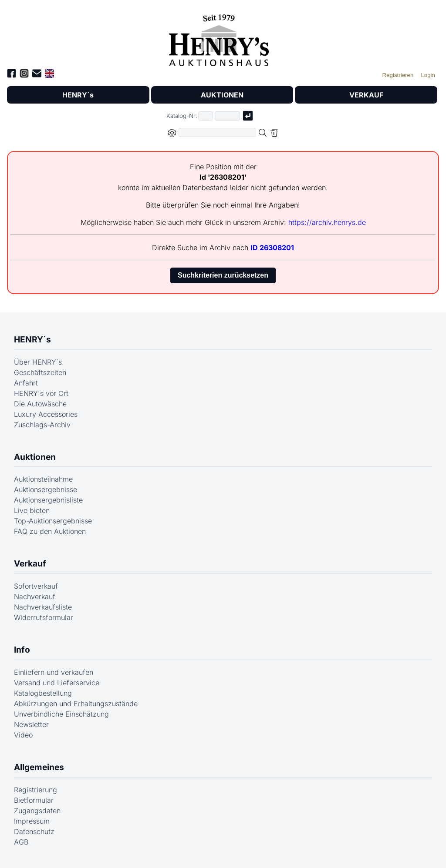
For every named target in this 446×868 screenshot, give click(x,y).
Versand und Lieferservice (57, 683)
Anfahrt (26, 383)
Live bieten (32, 510)
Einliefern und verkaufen (54, 672)
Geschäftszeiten (40, 372)
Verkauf (30, 563)
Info (22, 650)
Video (23, 735)
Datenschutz (34, 831)
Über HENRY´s (38, 362)
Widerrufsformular (44, 617)
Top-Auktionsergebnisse (53, 521)
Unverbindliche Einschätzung (61, 714)
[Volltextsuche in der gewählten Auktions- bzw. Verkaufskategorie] (217, 132)
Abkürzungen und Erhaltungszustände (76, 704)
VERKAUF (366, 95)
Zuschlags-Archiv (42, 425)
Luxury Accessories (46, 414)
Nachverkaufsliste (43, 607)
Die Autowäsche (40, 404)
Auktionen (35, 457)
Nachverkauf (35, 597)
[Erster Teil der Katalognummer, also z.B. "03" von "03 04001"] (206, 116)
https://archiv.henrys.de (327, 222)
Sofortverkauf (36, 586)
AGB (21, 842)
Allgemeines (39, 767)
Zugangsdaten (37, 811)
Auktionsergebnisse (46, 489)
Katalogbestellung (43, 693)
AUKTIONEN (222, 95)
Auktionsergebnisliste (48, 500)
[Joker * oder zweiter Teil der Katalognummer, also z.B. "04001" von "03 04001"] (227, 116)
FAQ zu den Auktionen (50, 531)
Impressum (32, 821)
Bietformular (34, 800)
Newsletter (31, 724)
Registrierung (35, 790)
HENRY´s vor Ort (41, 393)
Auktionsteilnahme (43, 479)
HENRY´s (78, 95)
